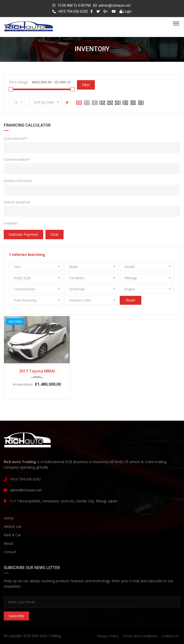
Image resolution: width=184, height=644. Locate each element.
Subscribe (16, 616)
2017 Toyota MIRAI (37, 371)
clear (55, 234)
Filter (86, 85)
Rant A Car (12, 535)
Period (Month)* (17, 202)
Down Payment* (17, 160)
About (9, 543)
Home (9, 518)
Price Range (18, 82)
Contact (10, 552)
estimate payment (23, 234)
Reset (130, 300)
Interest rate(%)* (18, 181)
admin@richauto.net (115, 5)
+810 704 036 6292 (70, 11)
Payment (11, 223)
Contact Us (170, 636)
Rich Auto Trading (46, 636)
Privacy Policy (108, 636)
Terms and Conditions (140, 636)
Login (126, 11)
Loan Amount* (16, 138)
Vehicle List (13, 526)
